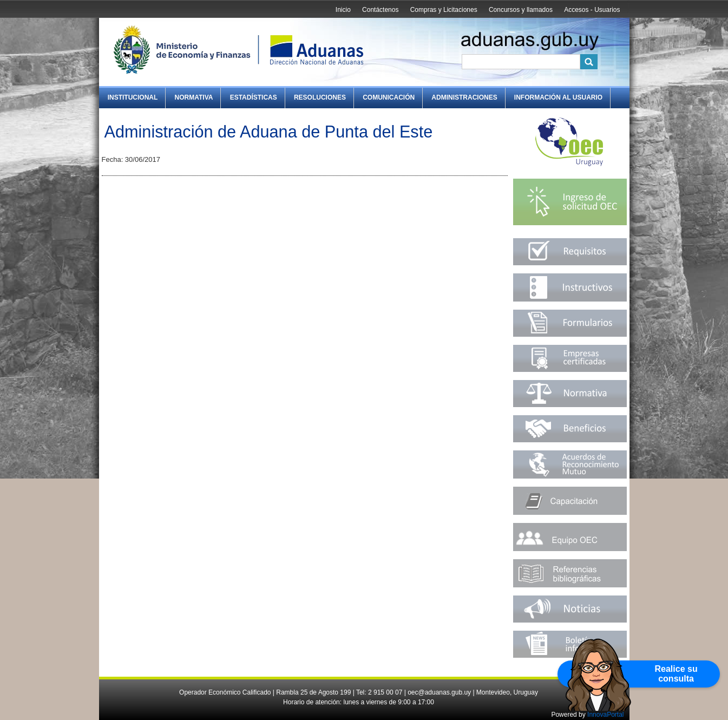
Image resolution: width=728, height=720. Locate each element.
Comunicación (389, 97)
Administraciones (464, 97)
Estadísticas (254, 97)
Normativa (194, 97)
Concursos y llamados (521, 10)
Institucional (133, 97)
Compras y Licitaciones (444, 10)
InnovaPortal (605, 715)
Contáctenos (380, 10)
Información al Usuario (558, 97)
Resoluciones (320, 97)
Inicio (343, 10)
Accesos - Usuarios (592, 10)
